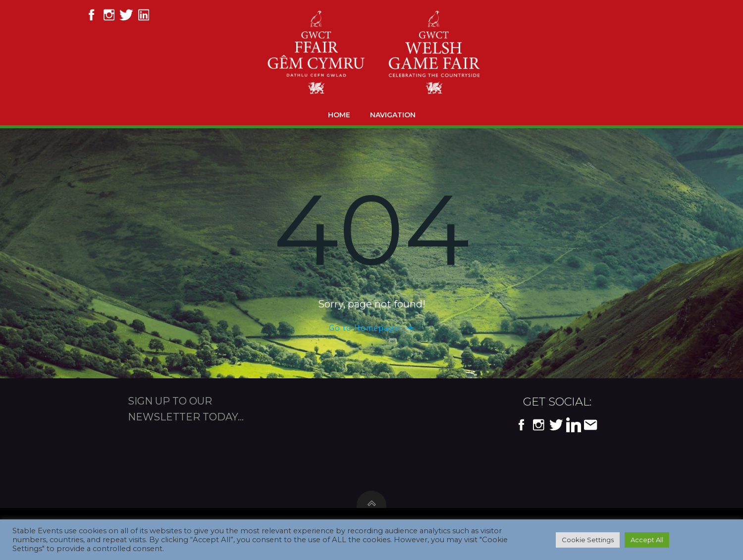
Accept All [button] (647, 540)
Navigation (393, 115)
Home (339, 115)
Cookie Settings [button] (588, 540)
